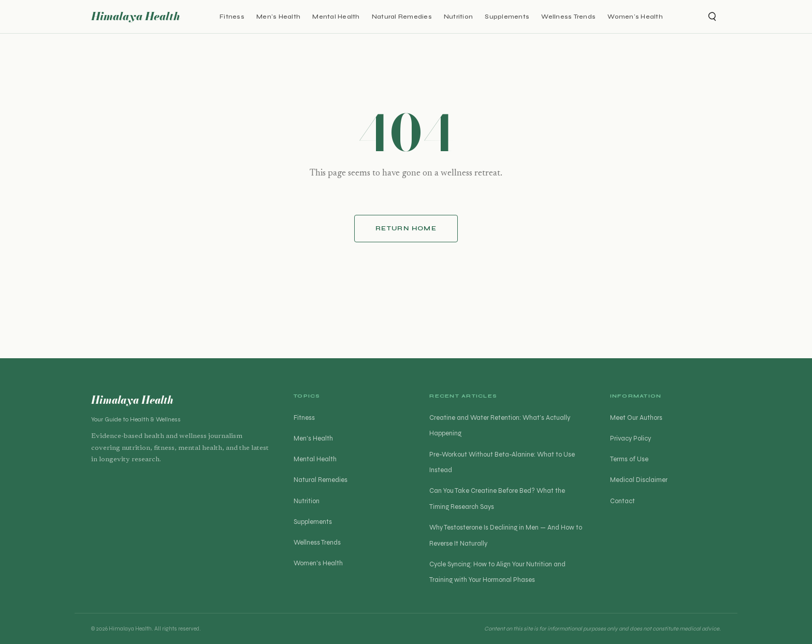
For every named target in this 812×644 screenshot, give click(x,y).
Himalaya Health (136, 16)
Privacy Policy (630, 438)
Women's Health (635, 16)
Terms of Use (629, 459)
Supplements (507, 16)
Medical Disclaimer (639, 480)
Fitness (232, 16)
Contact (622, 501)
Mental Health (336, 16)
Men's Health (278, 16)
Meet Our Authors (636, 418)
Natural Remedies (402, 16)
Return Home (406, 228)
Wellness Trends (568, 16)
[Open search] (712, 17)
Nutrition (458, 16)
